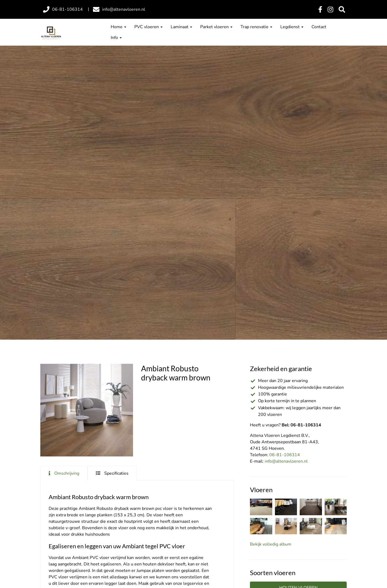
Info (116, 38)
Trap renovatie (256, 27)
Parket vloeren (216, 27)
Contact (319, 27)
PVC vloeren (148, 27)
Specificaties (116, 473)
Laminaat (181, 27)
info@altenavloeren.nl (286, 461)
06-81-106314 (285, 455)
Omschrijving (67, 473)
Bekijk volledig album (271, 544)
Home (119, 27)
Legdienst (292, 27)
